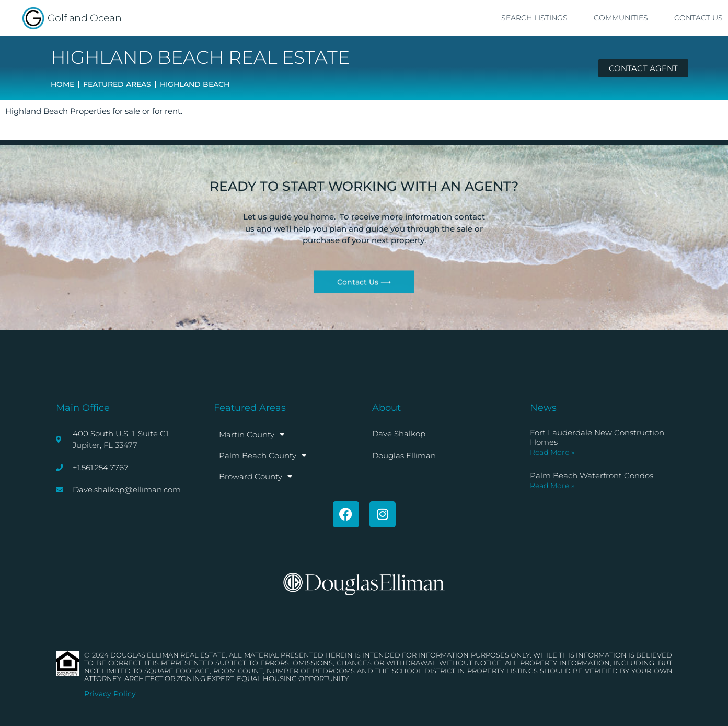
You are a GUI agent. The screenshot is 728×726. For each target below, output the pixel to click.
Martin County (252, 435)
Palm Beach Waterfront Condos (592, 475)
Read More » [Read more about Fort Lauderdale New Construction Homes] (552, 452)
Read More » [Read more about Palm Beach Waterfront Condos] (552, 486)
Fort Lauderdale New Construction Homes (597, 437)
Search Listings (534, 18)
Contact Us (698, 18)
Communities (621, 18)
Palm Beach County (263, 456)
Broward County (256, 476)
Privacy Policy (110, 694)
